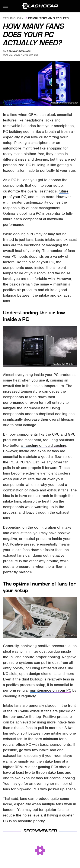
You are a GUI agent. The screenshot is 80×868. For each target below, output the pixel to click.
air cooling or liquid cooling (43, 445)
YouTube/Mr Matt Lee (64, 364)
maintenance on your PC (51, 690)
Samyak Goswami (19, 51)
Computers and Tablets (49, 18)
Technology (13, 18)
